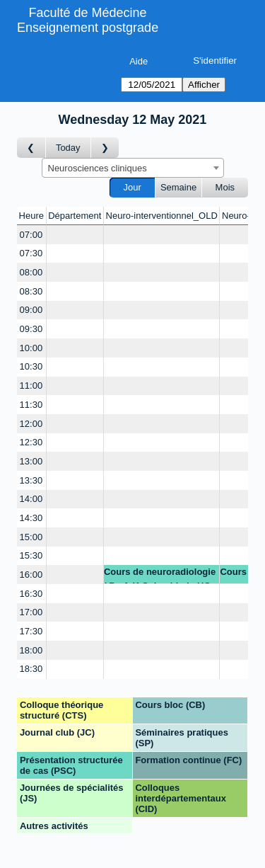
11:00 (31, 386)
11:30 (31, 405)
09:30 (31, 329)
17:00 (31, 612)
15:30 (31, 555)
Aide (139, 61)
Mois (225, 187)
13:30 (31, 480)
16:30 (31, 594)
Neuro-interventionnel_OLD (162, 216)
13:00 (31, 461)
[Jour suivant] (105, 148)
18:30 (31, 669)
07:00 (31, 235)
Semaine (178, 187)
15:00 (31, 537)
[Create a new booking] (75, 235)
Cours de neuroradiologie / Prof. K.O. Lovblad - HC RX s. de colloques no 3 (160, 575)
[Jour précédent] (31, 148)
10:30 (31, 366)
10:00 (31, 348)
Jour (132, 187)
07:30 (31, 253)
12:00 (31, 424)
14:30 (31, 518)
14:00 (31, 499)
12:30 (31, 442)
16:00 (31, 575)
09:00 (31, 310)
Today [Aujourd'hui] (68, 148)
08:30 (31, 291)
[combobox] (133, 168)
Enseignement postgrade (88, 28)
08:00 (31, 272)
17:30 (31, 631)
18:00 (31, 650)
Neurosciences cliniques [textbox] (98, 168)
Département (75, 216)
